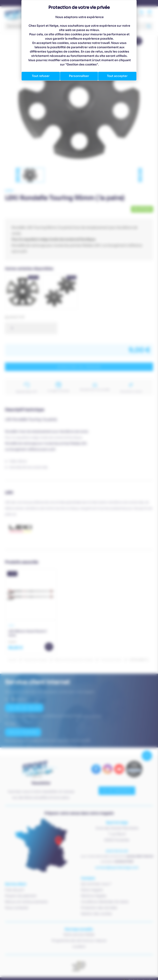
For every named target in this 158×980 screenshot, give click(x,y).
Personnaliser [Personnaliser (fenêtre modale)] (79, 76)
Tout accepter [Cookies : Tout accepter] (117, 76)
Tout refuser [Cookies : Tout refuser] (41, 76)
